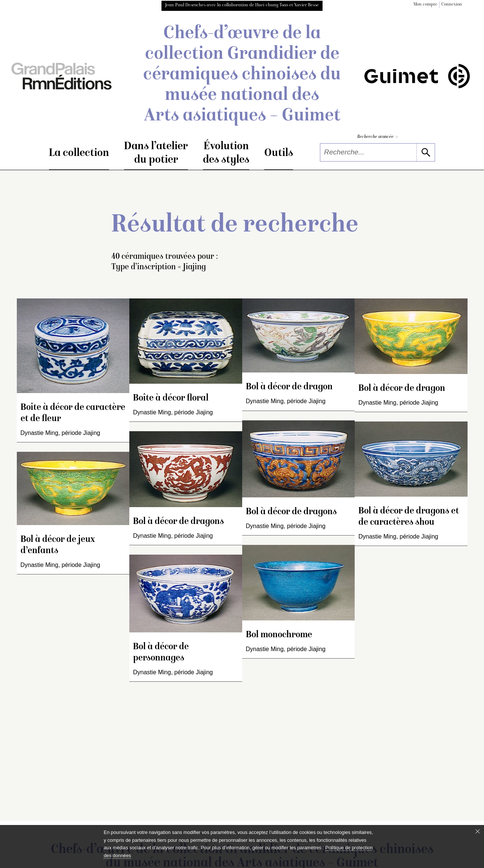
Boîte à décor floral (171, 398)
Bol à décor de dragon (289, 387)
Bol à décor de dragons (178, 522)
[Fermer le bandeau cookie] (478, 831)
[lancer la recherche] (426, 152)
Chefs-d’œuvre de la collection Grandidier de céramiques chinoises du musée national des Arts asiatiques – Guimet (242, 75)
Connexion (452, 5)
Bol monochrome (279, 635)
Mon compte (425, 5)
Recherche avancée (377, 137)
